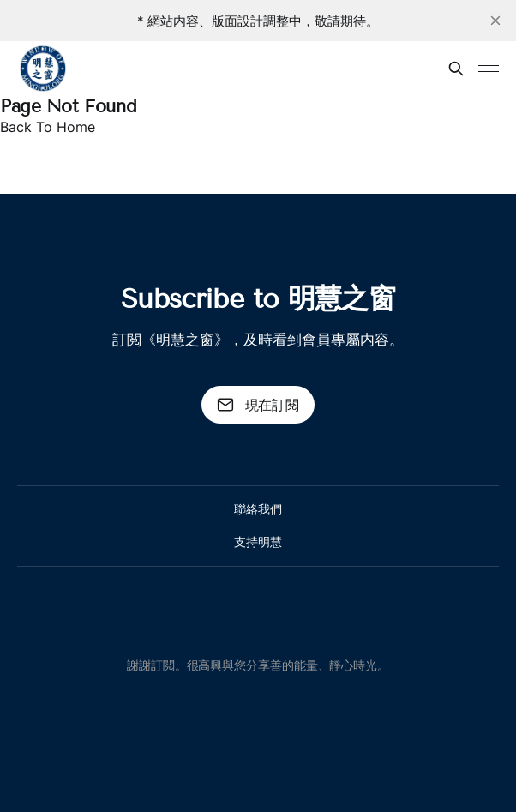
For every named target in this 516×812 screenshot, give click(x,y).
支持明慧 (258, 541)
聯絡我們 (258, 509)
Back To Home (48, 127)
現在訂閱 (258, 405)
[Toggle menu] (489, 69)
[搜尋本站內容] (456, 69)
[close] (495, 21)
